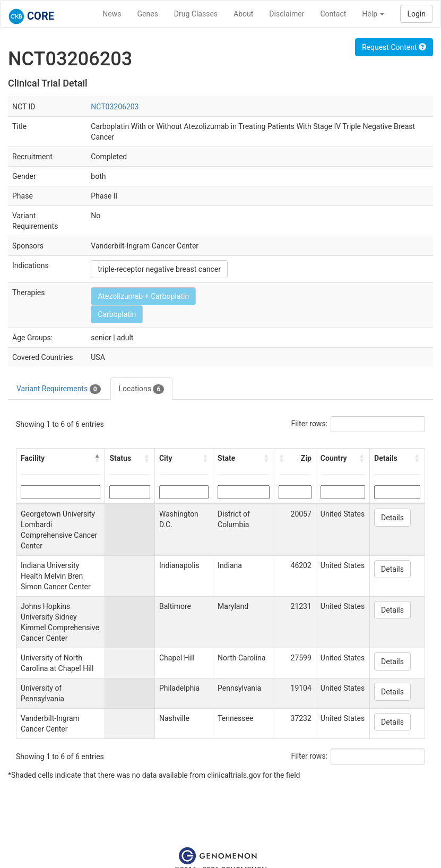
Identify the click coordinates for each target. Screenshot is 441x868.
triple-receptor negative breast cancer (159, 269)
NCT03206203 (115, 107)
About (243, 14)
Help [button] (373, 14)
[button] (97, 458)
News (112, 14)
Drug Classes (196, 14)
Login (416, 14)
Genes (148, 14)
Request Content (394, 47)
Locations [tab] (142, 389)
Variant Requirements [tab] (59, 389)
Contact (333, 14)
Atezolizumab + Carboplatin (143, 296)
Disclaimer (287, 14)
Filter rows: (310, 424)
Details (392, 518)
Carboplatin (117, 314)
